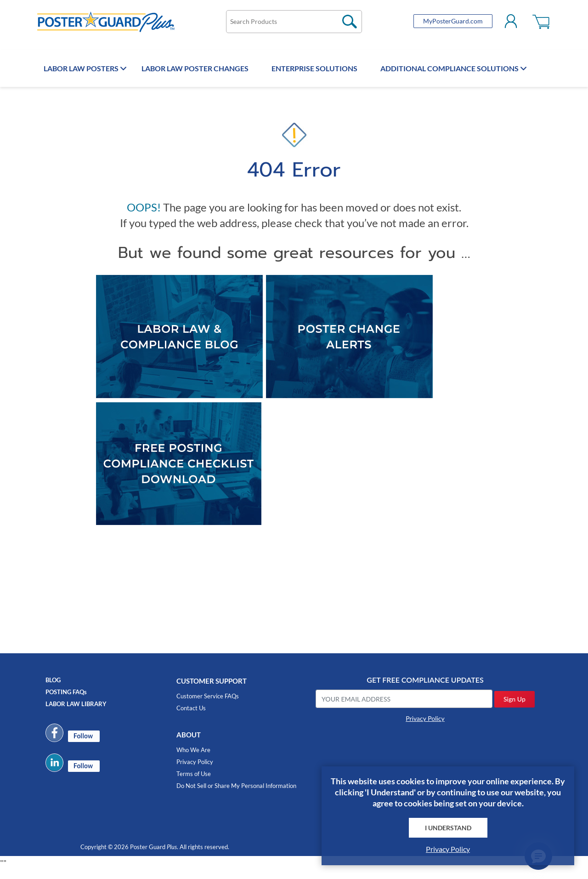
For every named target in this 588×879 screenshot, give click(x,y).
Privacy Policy (195, 771)
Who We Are (193, 759)
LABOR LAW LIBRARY (76, 713)
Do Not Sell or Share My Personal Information (236, 795)
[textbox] (294, 24)
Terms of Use (194, 783)
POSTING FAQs (66, 701)
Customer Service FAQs (208, 705)
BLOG (53, 689)
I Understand (448, 828)
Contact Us (191, 717)
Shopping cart (532, 24)
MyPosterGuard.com (443, 24)
